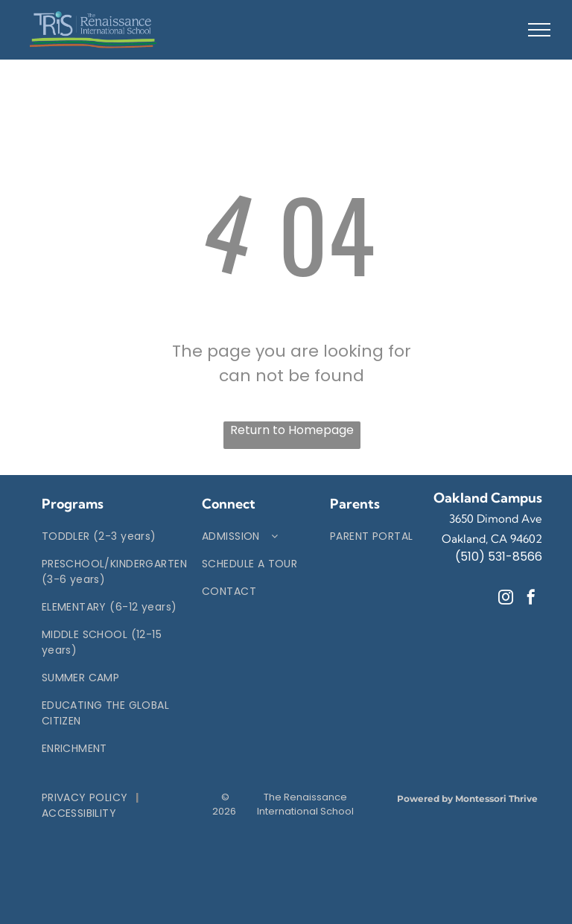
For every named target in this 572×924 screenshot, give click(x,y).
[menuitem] (114, 536)
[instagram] (506, 599)
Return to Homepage (292, 430)
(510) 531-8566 (499, 557)
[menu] (539, 30)
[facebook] (531, 599)
